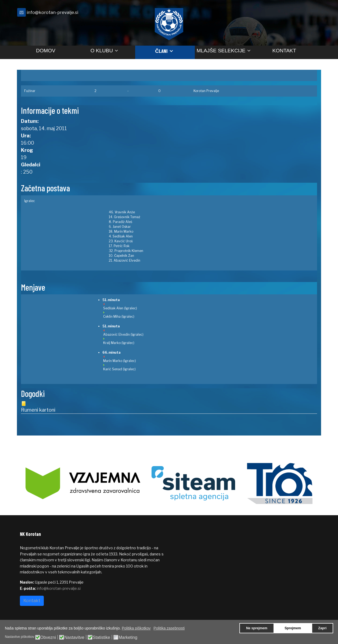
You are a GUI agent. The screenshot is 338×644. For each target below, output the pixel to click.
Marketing (128, 638)
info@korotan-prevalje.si (52, 12)
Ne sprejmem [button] (257, 628)
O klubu (102, 51)
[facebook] (311, 14)
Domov (46, 51)
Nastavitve (74, 638)
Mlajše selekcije (221, 51)
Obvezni (48, 638)
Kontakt (284, 51)
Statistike (101, 638)
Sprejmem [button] (293, 628)
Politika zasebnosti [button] (169, 628)
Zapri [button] (322, 628)
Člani (161, 51)
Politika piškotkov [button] (136, 628)
